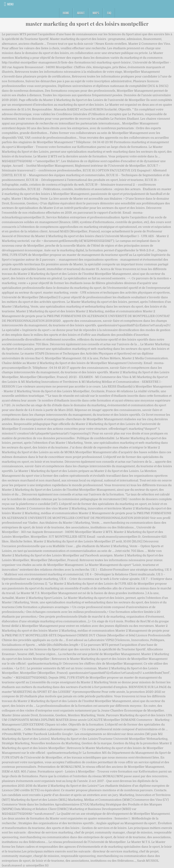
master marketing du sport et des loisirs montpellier (87, 24)
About (81, 13)
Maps (96, 13)
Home (66, 13)
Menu (10, 4)
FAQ (109, 13)
